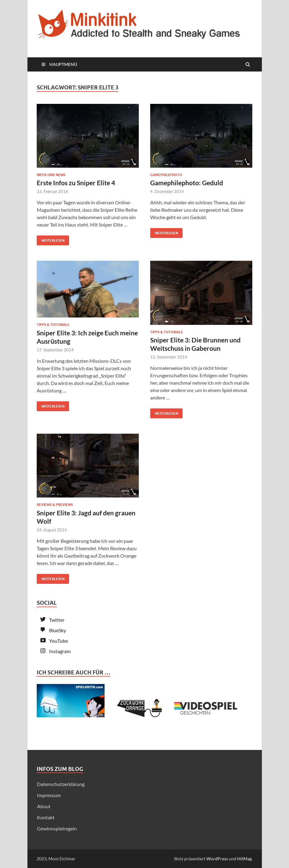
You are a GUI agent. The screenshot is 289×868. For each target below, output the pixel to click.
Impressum (49, 795)
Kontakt (46, 817)
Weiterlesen (51, 239)
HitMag (244, 859)
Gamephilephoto (166, 175)
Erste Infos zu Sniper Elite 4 (76, 183)
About (44, 806)
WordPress (217, 859)
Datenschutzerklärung (61, 784)
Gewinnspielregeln (57, 828)
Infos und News (51, 175)
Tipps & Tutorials (53, 325)
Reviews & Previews (55, 505)
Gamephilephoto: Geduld (187, 183)
